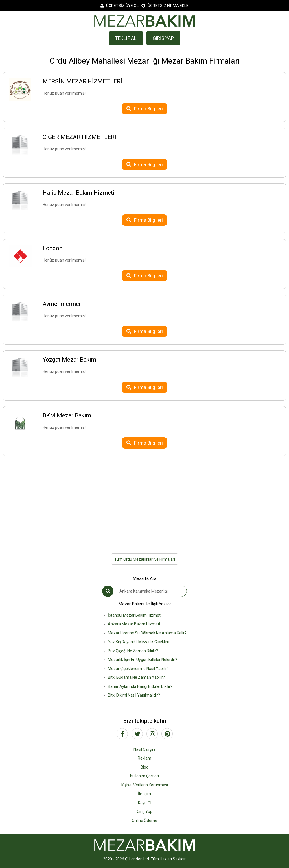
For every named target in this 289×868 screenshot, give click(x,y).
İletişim (144, 794)
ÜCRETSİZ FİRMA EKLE (165, 6)
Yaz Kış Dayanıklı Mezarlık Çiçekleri (139, 642)
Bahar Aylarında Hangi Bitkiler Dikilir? (140, 686)
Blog (144, 767)
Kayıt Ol (145, 803)
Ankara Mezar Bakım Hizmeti (134, 624)
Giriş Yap (145, 812)
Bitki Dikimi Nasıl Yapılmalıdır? (134, 695)
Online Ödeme (144, 821)
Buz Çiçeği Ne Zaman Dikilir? (133, 651)
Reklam (144, 758)
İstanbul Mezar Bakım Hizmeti (135, 615)
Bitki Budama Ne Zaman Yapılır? (136, 677)
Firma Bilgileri (145, 109)
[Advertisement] (144, 501)
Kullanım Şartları (144, 776)
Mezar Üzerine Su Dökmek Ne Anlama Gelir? (147, 633)
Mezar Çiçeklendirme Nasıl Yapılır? (138, 669)
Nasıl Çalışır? (144, 749)
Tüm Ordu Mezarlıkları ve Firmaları (145, 559)
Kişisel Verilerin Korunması (145, 785)
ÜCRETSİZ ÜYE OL (120, 6)
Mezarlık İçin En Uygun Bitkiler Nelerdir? (143, 660)
